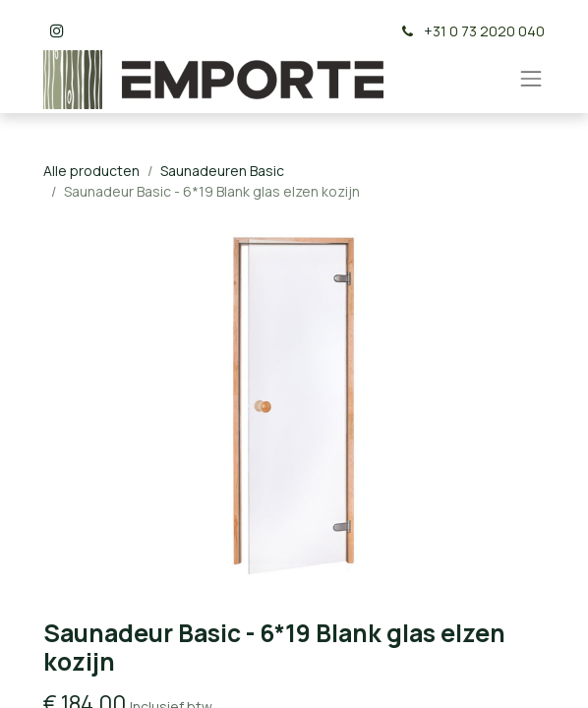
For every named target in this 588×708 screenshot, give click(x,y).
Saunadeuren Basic (222, 171)
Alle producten (91, 171)
